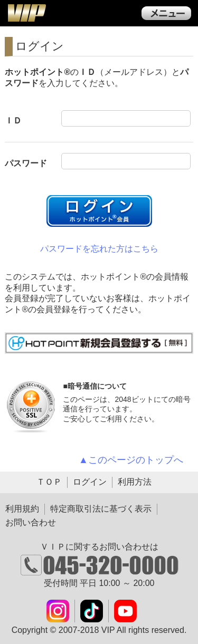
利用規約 (22, 509)
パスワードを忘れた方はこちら (99, 249)
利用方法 (135, 482)
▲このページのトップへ (131, 460)
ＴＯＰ (49, 482)
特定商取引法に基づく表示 (101, 509)
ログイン (90, 482)
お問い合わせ (31, 522)
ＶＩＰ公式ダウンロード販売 (26, 13)
